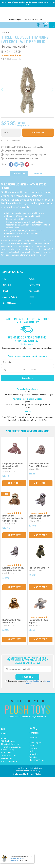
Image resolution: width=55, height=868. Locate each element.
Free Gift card (7, 758)
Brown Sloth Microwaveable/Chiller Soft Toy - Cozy (13, 518)
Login (32, 745)
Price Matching (8, 750)
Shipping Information (11, 744)
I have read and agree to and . (28, 682)
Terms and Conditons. (23, 771)
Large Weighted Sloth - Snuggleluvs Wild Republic (13, 466)
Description (19, 173)
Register (33, 748)
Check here (14, 717)
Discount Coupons (9, 761)
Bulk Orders (6, 752)
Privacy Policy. (35, 771)
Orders (32, 751)
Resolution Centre (37, 760)
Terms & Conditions (34, 681)
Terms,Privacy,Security (11, 747)
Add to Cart (38, 132)
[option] (28, 90)
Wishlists (33, 757)
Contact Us (34, 733)
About (4, 733)
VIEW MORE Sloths (11, 59)
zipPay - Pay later (9, 755)
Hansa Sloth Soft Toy (39, 568)
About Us (5, 738)
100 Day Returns (8, 741)
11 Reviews (7, 513)
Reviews (38, 173)
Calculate (28, 378)
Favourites (34, 754)
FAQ (3, 729)
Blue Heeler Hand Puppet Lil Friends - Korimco (17, 859)
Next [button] (51, 90)
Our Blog (33, 728)
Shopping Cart (36, 743)
